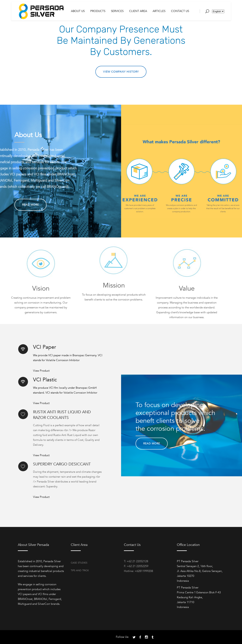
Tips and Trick (80, 570)
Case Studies (79, 563)
